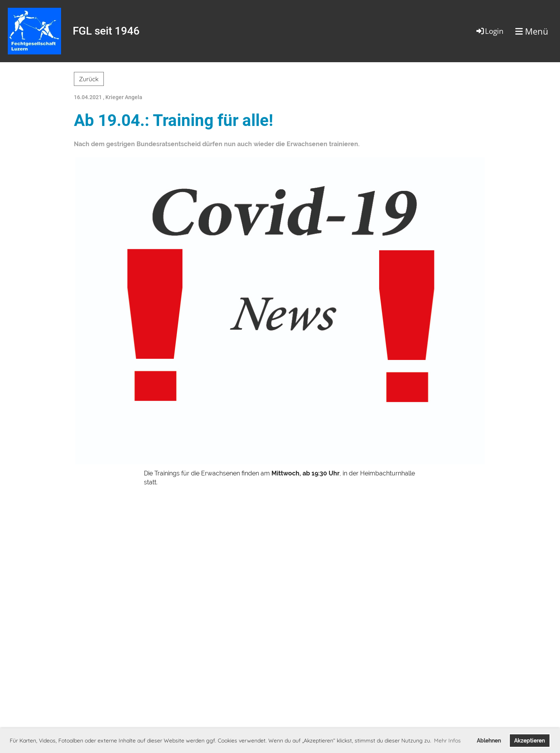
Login (489, 31)
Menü (532, 31)
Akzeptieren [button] (529, 740)
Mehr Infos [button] (447, 741)
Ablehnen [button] (489, 740)
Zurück (89, 79)
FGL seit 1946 (106, 31)
